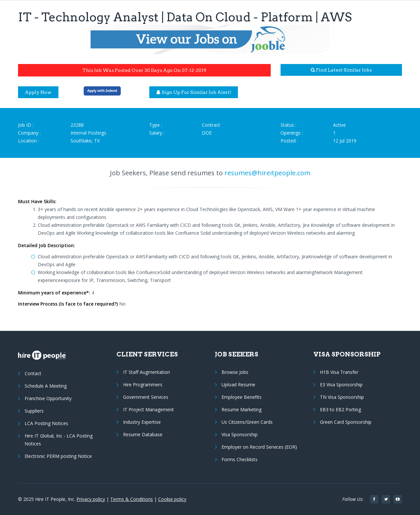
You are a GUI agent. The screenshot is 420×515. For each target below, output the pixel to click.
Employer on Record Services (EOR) (259, 447)
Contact (33, 373)
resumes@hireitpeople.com (267, 173)
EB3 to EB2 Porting (340, 409)
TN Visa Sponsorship (342, 397)
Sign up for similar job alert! (194, 92)
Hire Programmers (143, 385)
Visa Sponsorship (240, 434)
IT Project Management (148, 409)
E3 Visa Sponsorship (341, 385)
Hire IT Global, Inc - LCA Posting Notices (59, 440)
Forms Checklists (240, 459)
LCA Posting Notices (46, 423)
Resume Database (143, 434)
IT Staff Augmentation (147, 372)
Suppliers (34, 411)
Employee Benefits (241, 397)
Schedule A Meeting (46, 386)
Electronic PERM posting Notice (58, 456)
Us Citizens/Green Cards (247, 422)
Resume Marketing (241, 409)
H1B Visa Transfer (339, 372)
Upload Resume (238, 385)
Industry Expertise (142, 422)
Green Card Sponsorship (346, 422)
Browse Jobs (235, 372)
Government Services (146, 397)
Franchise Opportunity (48, 398)
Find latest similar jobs (341, 70)
